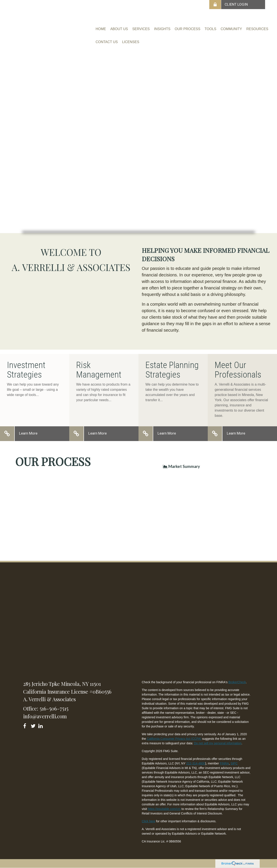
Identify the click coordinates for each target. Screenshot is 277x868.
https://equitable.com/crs (164, 809)
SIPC (234, 763)
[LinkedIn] (41, 725)
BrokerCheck (237, 682)
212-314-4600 (196, 763)
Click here (148, 821)
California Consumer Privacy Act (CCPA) (174, 739)
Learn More (28, 433)
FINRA (224, 763)
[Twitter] (34, 725)
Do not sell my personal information (218, 743)
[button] (119, 29)
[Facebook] (26, 725)
